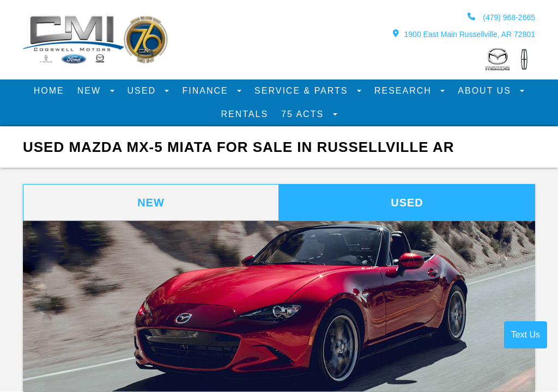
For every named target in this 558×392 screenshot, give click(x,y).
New (91, 91)
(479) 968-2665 (501, 17)
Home (49, 91)
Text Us (526, 335)
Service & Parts (303, 91)
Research (405, 91)
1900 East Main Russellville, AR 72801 (464, 34)
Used (144, 91)
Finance (207, 91)
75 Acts (304, 114)
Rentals (244, 114)
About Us (486, 91)
